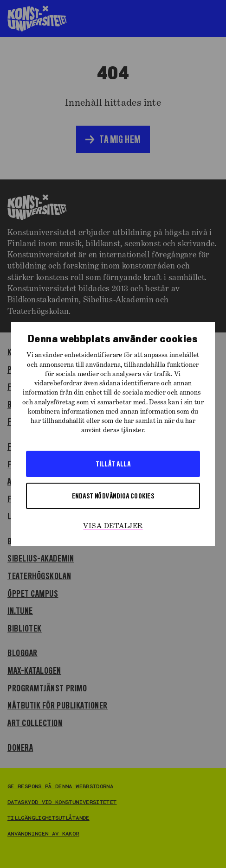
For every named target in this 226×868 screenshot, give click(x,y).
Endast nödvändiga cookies (113, 496)
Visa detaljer (113, 526)
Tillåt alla (113, 464)
